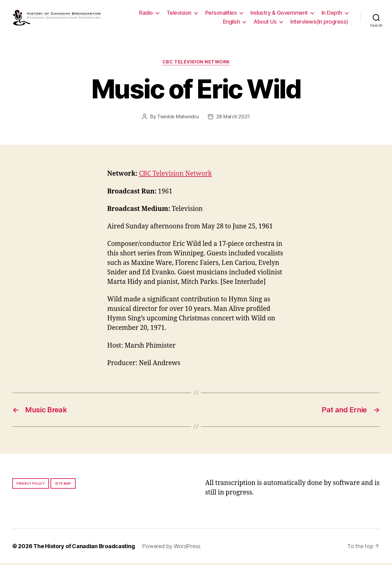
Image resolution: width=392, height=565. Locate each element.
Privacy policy (31, 485)
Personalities (221, 13)
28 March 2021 (233, 118)
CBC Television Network (196, 63)
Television (179, 13)
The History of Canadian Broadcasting (84, 548)
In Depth (332, 13)
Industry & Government (279, 13)
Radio (146, 13)
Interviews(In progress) (319, 23)
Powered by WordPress (171, 548)
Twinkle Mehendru (178, 118)
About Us (265, 23)
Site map (63, 485)
